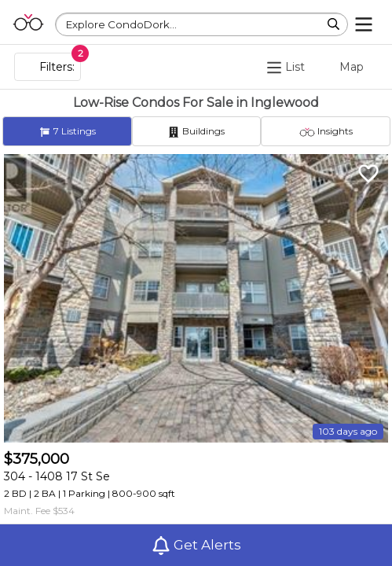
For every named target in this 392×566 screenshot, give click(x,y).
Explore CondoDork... (121, 24)
